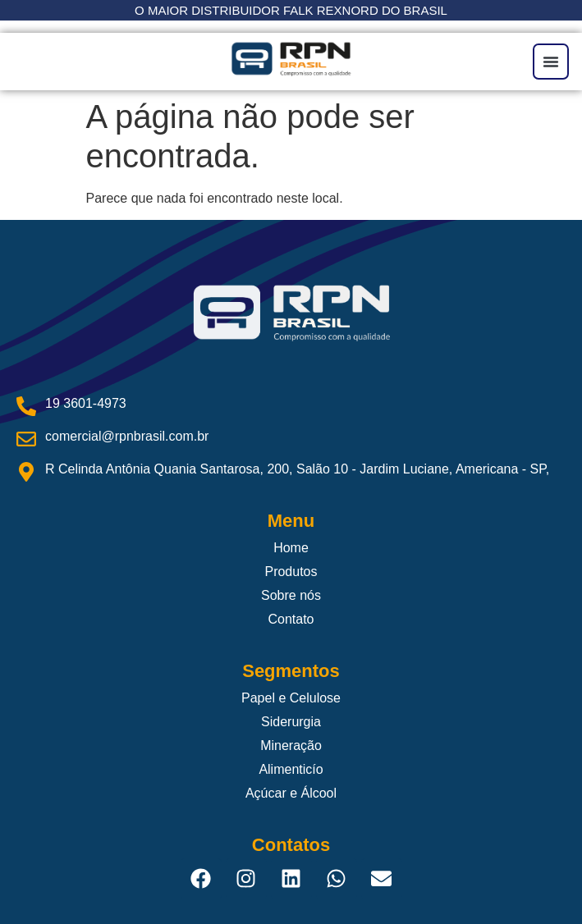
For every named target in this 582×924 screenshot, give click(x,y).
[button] (551, 62)
